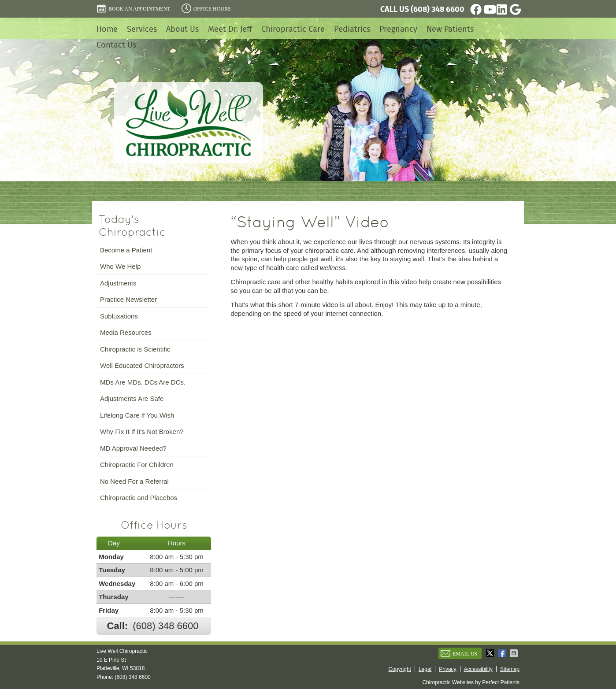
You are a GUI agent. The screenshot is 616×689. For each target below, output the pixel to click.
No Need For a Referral (134, 481)
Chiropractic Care (293, 29)
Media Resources (126, 332)
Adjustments (118, 283)
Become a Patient (126, 250)
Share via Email (515, 653)
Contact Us (116, 45)
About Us (182, 29)
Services (142, 29)
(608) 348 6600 (438, 9)
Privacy (447, 669)
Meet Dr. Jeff (230, 29)
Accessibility (478, 669)
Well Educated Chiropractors (142, 365)
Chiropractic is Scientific (135, 349)
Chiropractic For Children (137, 465)
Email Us (459, 653)
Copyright (400, 669)
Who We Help (120, 266)
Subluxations (119, 316)
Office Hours (206, 8)
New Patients (450, 29)
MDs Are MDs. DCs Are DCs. (143, 382)
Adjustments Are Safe (132, 398)
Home (107, 29)
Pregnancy (398, 29)
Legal (425, 669)
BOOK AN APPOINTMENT (134, 8)
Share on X (491, 653)
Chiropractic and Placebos (139, 498)
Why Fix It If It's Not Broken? (142, 432)
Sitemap (510, 669)
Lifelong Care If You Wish (137, 415)
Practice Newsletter (128, 299)
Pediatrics (352, 29)
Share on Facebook (503, 653)
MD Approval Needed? (133, 448)
